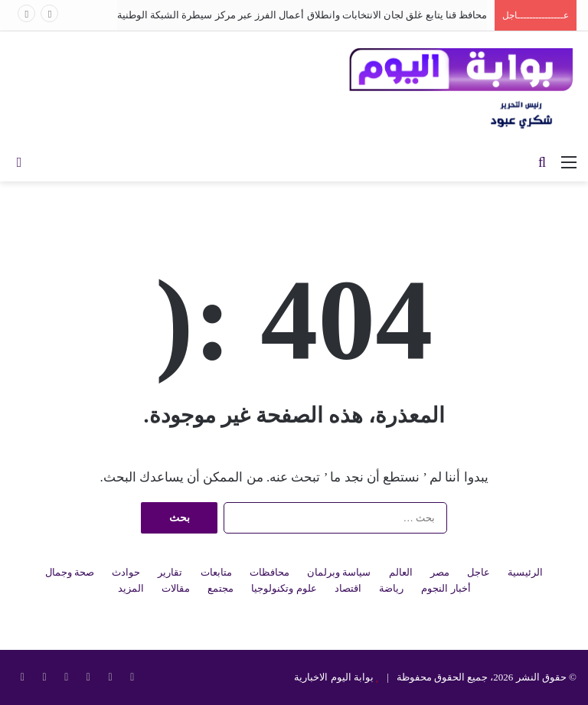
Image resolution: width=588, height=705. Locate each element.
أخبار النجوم (446, 588)
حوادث (126, 572)
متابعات (216, 572)
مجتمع (220, 588)
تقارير (170, 572)
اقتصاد (348, 588)
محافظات (269, 572)
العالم (401, 572)
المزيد (131, 588)
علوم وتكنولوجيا (284, 588)
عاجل (479, 572)
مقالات (176, 588)
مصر (440, 572)
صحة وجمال (70, 572)
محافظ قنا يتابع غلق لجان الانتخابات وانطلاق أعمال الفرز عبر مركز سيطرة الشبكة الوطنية (302, 15)
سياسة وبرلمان (339, 572)
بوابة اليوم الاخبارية (334, 677)
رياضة (391, 588)
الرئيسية (525, 572)
